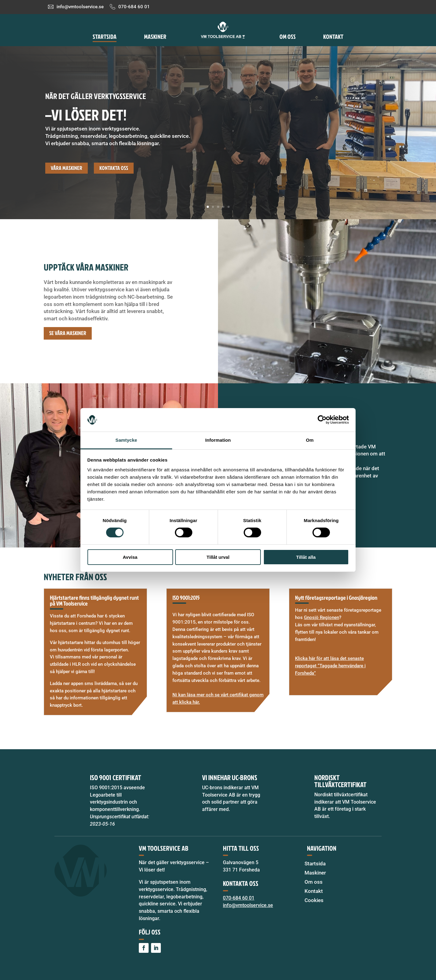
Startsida (105, 36)
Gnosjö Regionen (321, 617)
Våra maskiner (67, 168)
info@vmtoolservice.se (80, 7)
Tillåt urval (218, 557)
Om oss (288, 36)
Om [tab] (310, 440)
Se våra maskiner (68, 333)
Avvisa (130, 557)
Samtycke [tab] (126, 440)
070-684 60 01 (134, 7)
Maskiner (155, 36)
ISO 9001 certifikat (116, 777)
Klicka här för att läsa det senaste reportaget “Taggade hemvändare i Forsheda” (330, 666)
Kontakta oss (114, 168)
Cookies (314, 901)
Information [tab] (218, 440)
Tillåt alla (306, 557)
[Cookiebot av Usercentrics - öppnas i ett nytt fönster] (322, 420)
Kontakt (333, 36)
